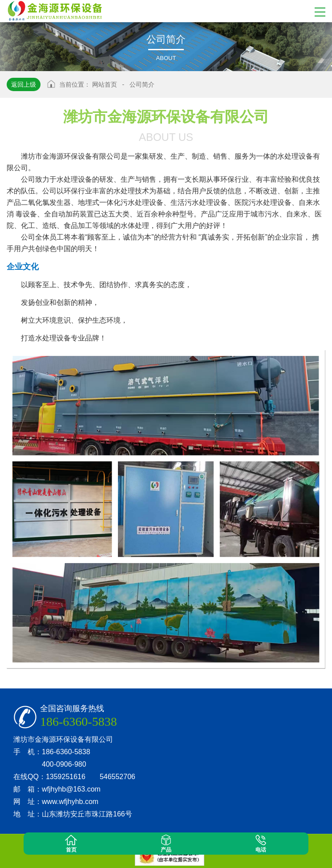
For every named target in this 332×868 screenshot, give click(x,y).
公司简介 (142, 84)
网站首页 (105, 84)
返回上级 (24, 84)
